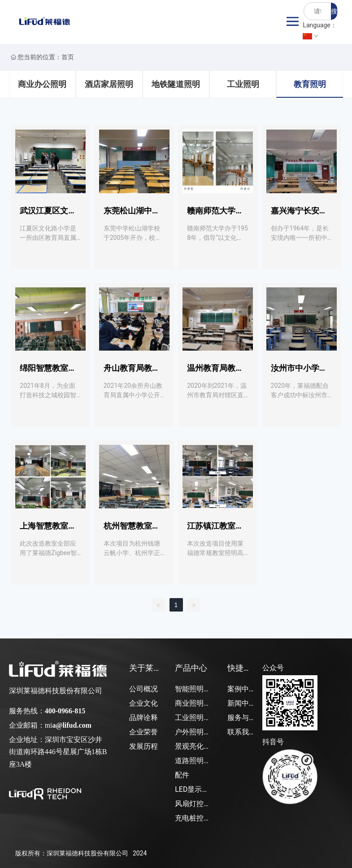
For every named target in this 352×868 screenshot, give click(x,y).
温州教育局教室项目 (215, 372)
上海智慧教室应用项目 (48, 530)
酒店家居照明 (109, 84)
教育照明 (310, 84)
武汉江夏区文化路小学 (48, 215)
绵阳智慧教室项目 (48, 372)
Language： (319, 30)
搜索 (334, 14)
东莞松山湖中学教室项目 (132, 215)
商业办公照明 (42, 84)
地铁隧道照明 (176, 84)
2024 (140, 853)
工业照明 (243, 84)
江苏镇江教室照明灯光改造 (215, 530)
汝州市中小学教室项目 (299, 372)
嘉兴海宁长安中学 (299, 215)
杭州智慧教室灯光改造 (132, 530)
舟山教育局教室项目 (132, 372)
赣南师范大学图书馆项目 (215, 215)
